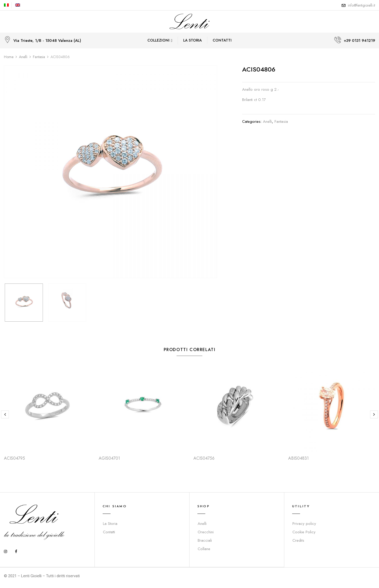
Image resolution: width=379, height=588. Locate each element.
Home (9, 57)
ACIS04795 (14, 458)
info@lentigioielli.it (361, 5)
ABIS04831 (298, 458)
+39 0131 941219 (359, 40)
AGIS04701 (109, 458)
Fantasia (39, 57)
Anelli (23, 57)
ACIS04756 (204, 458)
